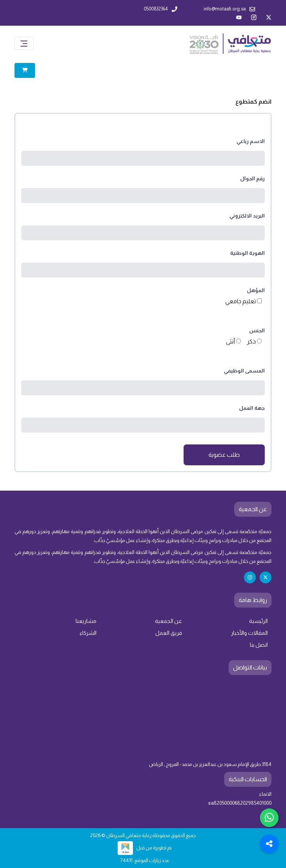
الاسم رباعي (251, 141)
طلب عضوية (224, 455)
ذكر (251, 341)
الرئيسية (258, 621)
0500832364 (161, 9)
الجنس (257, 330)
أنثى (231, 341)
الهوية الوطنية (247, 253)
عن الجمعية (169, 621)
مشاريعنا (86, 621)
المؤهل (256, 290)
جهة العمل (252, 408)
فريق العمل (169, 633)
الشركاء (88, 633)
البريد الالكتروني (247, 216)
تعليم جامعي (241, 301)
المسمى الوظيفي (244, 371)
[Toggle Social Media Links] (269, 844)
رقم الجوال (252, 178)
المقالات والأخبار (249, 633)
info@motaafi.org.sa (229, 9)
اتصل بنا (259, 645)
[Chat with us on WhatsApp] (269, 818)
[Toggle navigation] (24, 43)
